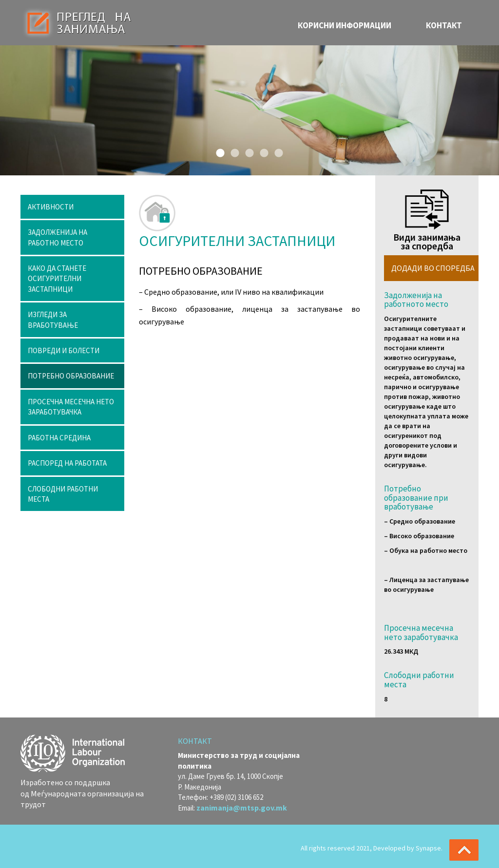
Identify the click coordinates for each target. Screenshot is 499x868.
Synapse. (429, 848)
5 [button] (276, 151)
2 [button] (232, 151)
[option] (249, 110)
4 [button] (262, 151)
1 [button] (218, 151)
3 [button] (247, 151)
